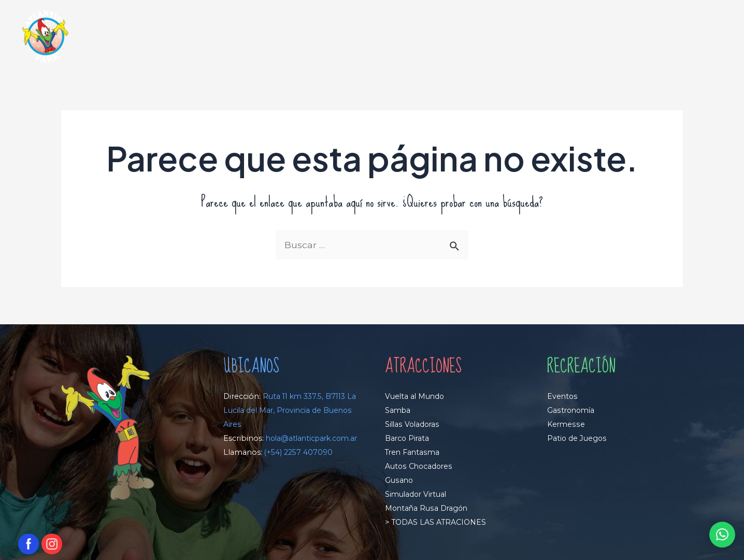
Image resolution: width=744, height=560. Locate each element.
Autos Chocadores (419, 466)
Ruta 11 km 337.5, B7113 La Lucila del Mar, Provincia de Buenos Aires (287, 411)
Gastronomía (572, 411)
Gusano (399, 480)
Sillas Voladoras (413, 425)
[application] (395, 37)
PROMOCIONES (618, 37)
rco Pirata (413, 439)
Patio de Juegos (577, 439)
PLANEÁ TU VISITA (532, 37)
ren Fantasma (416, 453)
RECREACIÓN (445, 37)
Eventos (563, 397)
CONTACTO (686, 37)
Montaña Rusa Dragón (427, 508)
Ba (390, 439)
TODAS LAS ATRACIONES (439, 522)
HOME (306, 37)
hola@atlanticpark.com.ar (272, 453)
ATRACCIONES (367, 37)
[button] (722, 535)
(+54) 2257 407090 (299, 466)
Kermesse (566, 425)
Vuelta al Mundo (416, 397)
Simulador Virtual (417, 494)
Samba (398, 411)
